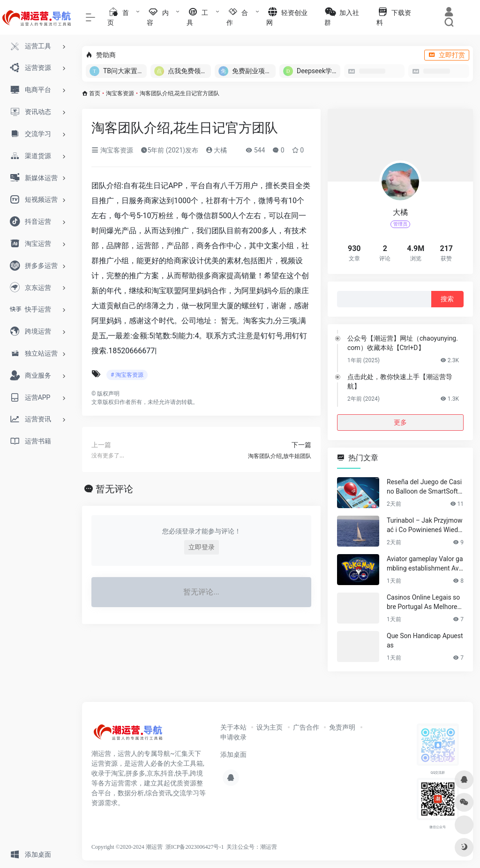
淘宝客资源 (120, 93)
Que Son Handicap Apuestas (425, 640)
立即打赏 (447, 55)
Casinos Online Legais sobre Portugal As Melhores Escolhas (424, 602)
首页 (95, 93)
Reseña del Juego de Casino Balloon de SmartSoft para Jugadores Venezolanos (425, 487)
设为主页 (270, 727)
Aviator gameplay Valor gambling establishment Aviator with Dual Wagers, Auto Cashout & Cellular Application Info (425, 564)
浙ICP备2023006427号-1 (195, 847)
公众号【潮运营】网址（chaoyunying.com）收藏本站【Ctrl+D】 (403, 343)
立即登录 (202, 547)
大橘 (216, 150)
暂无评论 (114, 489)
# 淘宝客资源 (127, 375)
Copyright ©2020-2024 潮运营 (127, 847)
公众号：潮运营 (257, 847)
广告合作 (306, 727)
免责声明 (342, 727)
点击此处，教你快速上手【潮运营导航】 (400, 381)
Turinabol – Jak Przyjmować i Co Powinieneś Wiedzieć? (425, 525)
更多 (400, 422)
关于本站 (233, 727)
